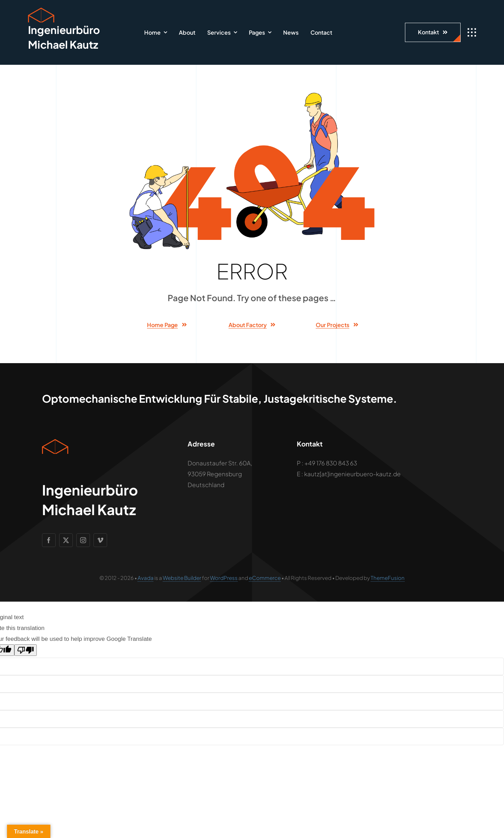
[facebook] (49, 540)
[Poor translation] (26, 650)
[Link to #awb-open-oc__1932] (472, 33)
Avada (146, 578)
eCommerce (265, 578)
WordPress (224, 578)
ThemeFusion (388, 578)
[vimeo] (100, 540)
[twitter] (66, 540)
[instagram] (83, 540)
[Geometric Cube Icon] (41, 11)
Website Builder (182, 578)
